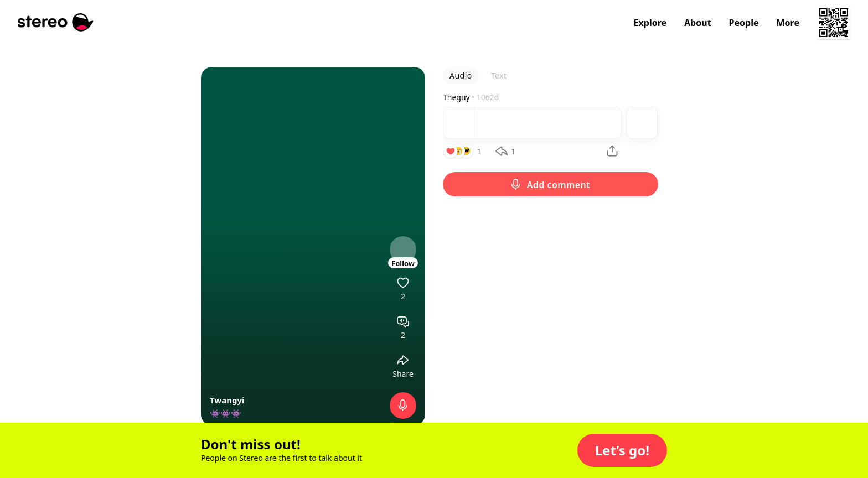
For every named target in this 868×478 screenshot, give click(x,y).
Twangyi (227, 400)
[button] (622, 450)
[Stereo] (56, 22)
